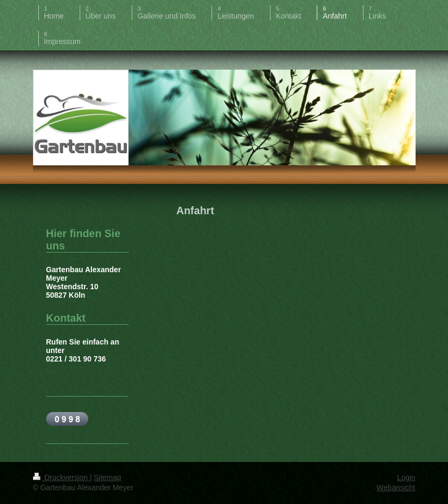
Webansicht (396, 488)
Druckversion (61, 477)
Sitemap (108, 477)
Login (406, 477)
